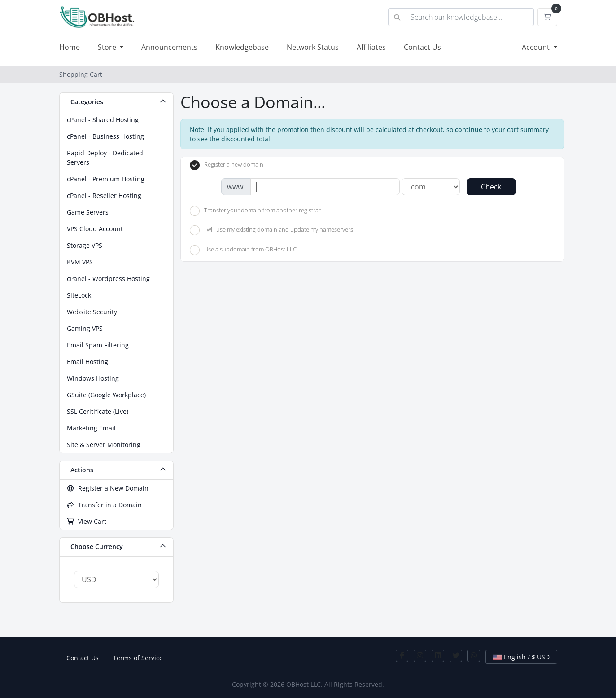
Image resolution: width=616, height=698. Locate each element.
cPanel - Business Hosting (105, 136)
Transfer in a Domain (105, 505)
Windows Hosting (93, 378)
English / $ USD (521, 657)
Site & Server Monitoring (104, 445)
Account (537, 47)
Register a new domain (227, 165)
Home (70, 47)
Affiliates (371, 47)
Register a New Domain (108, 488)
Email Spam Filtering (98, 345)
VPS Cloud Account (95, 229)
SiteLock (79, 295)
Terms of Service (138, 658)
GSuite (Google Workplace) (106, 395)
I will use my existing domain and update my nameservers (271, 230)
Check (491, 187)
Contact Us (422, 47)
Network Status (313, 47)
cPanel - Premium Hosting (106, 179)
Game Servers (88, 212)
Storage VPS (85, 245)
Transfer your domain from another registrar (255, 211)
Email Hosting (87, 362)
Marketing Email (91, 428)
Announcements (169, 47)
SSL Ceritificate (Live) (98, 411)
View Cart (87, 521)
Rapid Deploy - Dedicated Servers (105, 158)
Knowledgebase (242, 47)
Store (108, 47)
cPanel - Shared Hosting (103, 120)
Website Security (92, 312)
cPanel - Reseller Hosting (104, 195)
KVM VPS (80, 262)
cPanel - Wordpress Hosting (108, 279)
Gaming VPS (85, 328)
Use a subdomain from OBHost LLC (243, 250)
